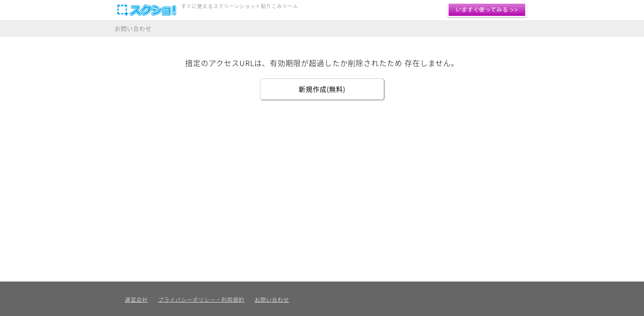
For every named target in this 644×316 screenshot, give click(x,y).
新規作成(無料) (322, 89)
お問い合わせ (133, 28)
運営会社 (136, 299)
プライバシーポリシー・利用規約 (201, 299)
